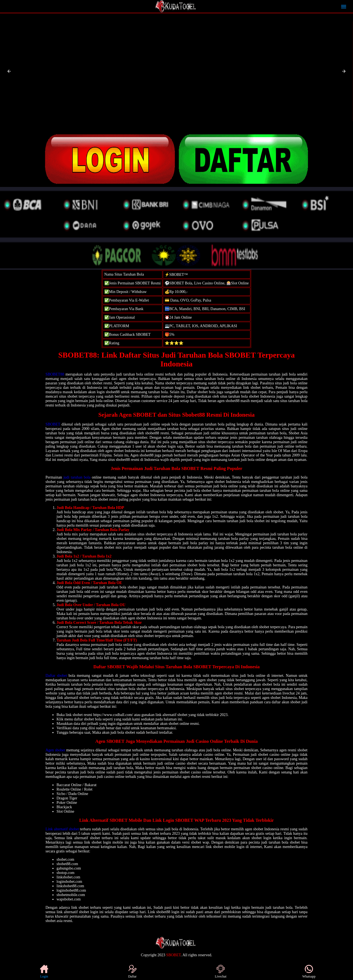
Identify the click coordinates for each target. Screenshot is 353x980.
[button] (9, 71)
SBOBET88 (55, 374)
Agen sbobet (55, 750)
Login (44, 972)
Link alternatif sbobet (62, 829)
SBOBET (53, 424)
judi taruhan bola (77, 477)
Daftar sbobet (56, 676)
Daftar (133, 972)
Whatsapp (309, 972)
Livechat (221, 972)
